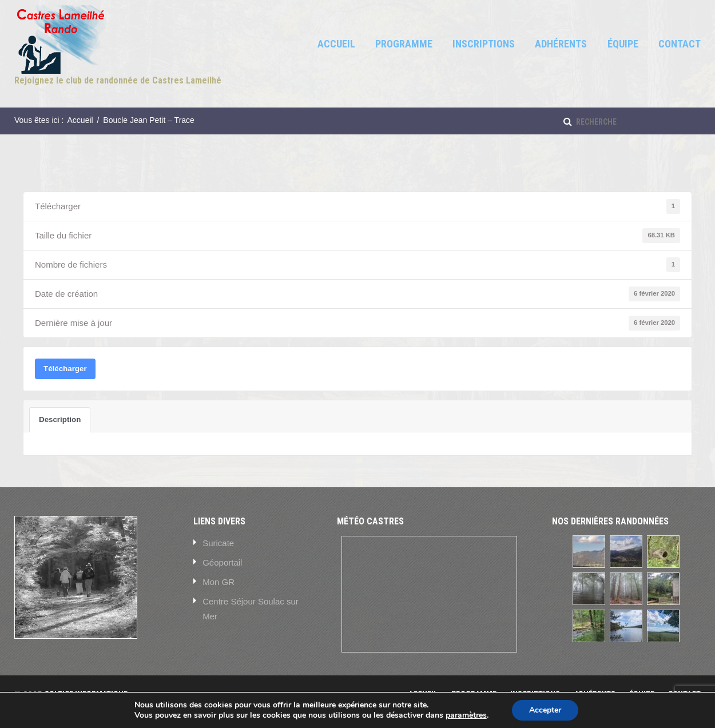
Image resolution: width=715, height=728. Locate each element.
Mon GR (219, 582)
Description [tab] (60, 419)
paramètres (466, 715)
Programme (404, 44)
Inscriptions (484, 44)
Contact (680, 44)
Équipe (623, 44)
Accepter (545, 710)
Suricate (218, 543)
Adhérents (561, 44)
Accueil (336, 44)
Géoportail (222, 562)
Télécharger (65, 369)
